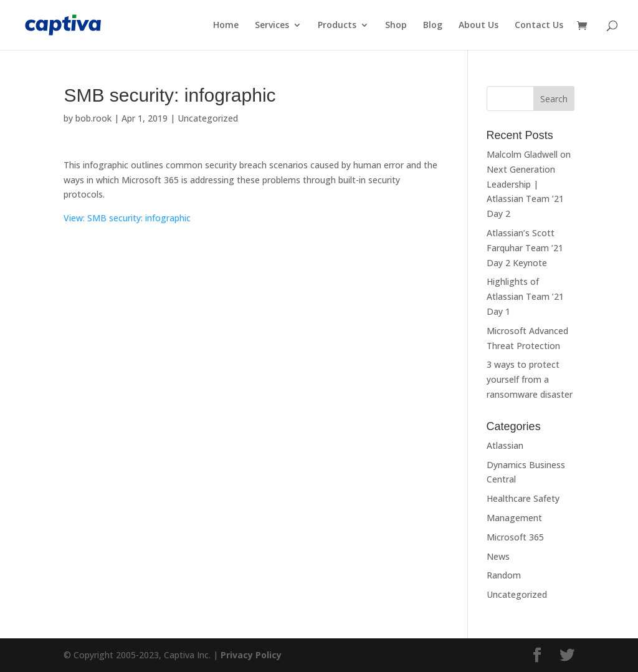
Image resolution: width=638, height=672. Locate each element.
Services (272, 26)
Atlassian (505, 445)
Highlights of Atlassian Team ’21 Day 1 (525, 296)
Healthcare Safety (523, 498)
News (498, 556)
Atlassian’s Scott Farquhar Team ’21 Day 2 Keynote (525, 248)
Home (226, 26)
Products (337, 26)
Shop (396, 26)
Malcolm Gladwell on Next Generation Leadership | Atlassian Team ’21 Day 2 (529, 184)
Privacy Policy (251, 655)
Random (504, 575)
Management (514, 518)
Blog (433, 26)
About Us (478, 26)
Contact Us (539, 26)
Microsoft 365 (515, 537)
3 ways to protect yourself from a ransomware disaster (530, 379)
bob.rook (93, 118)
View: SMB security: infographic (127, 218)
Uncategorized (208, 118)
